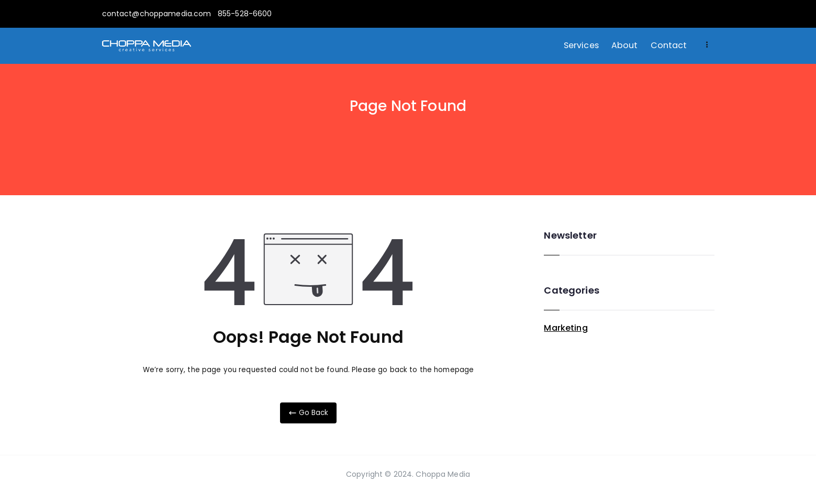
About (625, 45)
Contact (669, 45)
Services (581, 45)
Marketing (566, 328)
